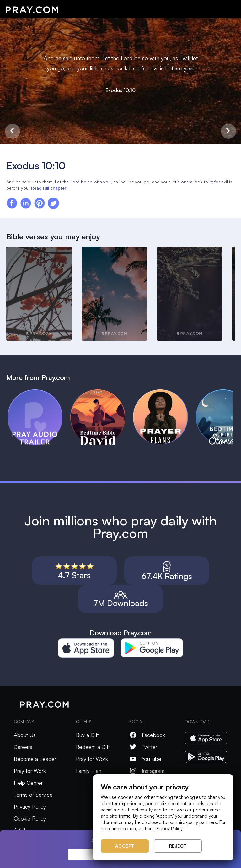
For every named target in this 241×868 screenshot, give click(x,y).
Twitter (143, 747)
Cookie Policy (30, 819)
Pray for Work (30, 771)
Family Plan (89, 771)
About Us (25, 735)
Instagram (147, 771)
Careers (23, 747)
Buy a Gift (87, 735)
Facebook (147, 735)
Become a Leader (35, 759)
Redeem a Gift (93, 747)
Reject (178, 846)
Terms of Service (33, 795)
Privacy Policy (30, 807)
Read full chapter (49, 188)
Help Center (28, 783)
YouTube (145, 759)
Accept (125, 846)
